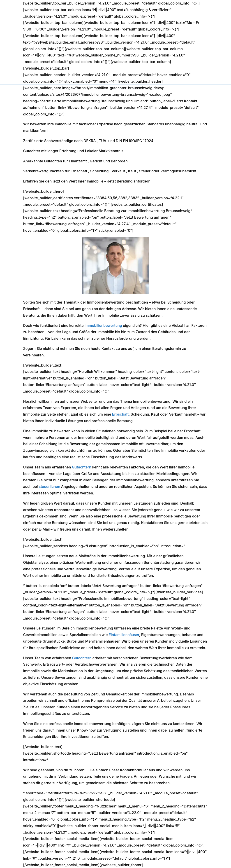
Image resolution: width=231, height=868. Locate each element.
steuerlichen (50, 487)
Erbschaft (120, 414)
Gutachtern (82, 467)
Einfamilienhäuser (124, 635)
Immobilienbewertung (103, 325)
